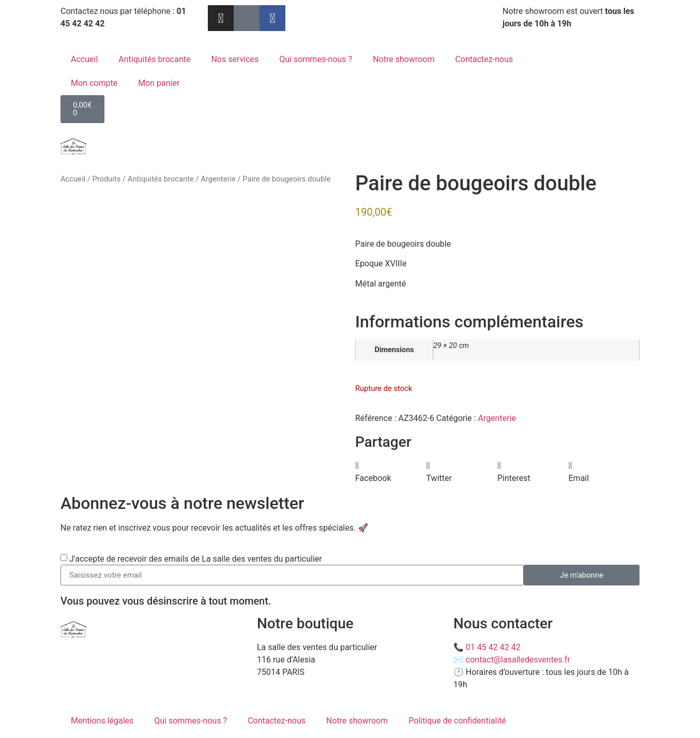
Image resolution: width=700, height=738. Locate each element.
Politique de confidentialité (457, 721)
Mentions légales (102, 721)
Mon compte (94, 83)
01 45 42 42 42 (493, 647)
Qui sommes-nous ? (316, 59)
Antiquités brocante (154, 59)
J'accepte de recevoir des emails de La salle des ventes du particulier (196, 559)
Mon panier (159, 83)
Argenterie (218, 179)
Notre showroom (404, 59)
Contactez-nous (484, 59)
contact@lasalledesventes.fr (518, 660)
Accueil (84, 59)
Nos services (235, 59)
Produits (106, 179)
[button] (391, 472)
